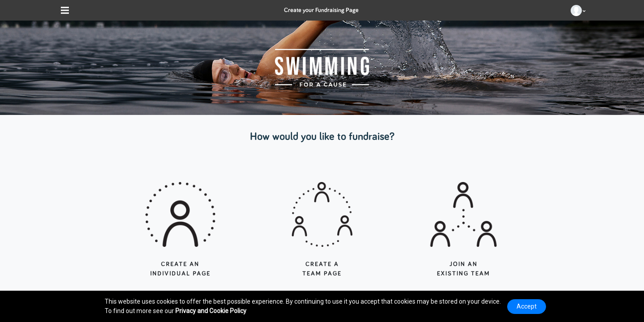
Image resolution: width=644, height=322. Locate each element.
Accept (527, 306)
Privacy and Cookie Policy (211, 311)
